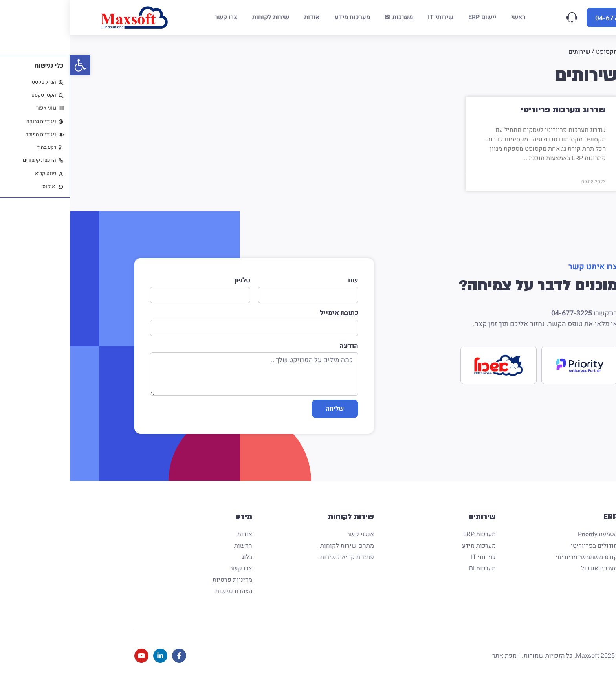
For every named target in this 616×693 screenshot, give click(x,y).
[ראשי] (448, 17)
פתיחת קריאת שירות (277, 567)
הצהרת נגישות (164, 601)
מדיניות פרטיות (162, 590)
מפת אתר (434, 666)
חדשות (173, 556)
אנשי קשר (291, 544)
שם (283, 280)
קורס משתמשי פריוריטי (517, 567)
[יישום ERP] (412, 17)
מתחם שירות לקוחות (277, 556)
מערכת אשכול (529, 579)
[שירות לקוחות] (201, 17)
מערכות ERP (409, 544)
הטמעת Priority (528, 544)
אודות (175, 544)
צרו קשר (171, 579)
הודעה (279, 350)
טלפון (172, 280)
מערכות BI (412, 579)
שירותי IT (413, 567)
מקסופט (537, 52)
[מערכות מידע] (282, 17)
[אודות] (242, 17)
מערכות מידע (409, 556)
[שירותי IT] (371, 17)
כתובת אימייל (269, 315)
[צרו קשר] (156, 17)
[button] (10, 65)
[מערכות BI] (329, 17)
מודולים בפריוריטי (524, 556)
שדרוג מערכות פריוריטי (493, 110)
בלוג (177, 567)
